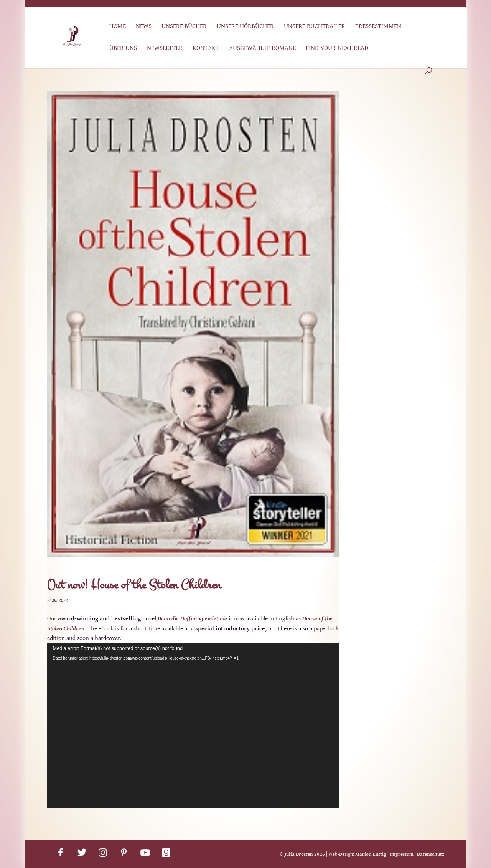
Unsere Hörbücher (245, 27)
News (144, 27)
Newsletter (165, 49)
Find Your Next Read (337, 49)
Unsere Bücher (184, 27)
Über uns (123, 49)
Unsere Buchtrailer (315, 27)
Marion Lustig (371, 854)
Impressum (402, 854)
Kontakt (206, 49)
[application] (193, 726)
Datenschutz (431, 854)
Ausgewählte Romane (262, 49)
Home (118, 27)
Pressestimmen (378, 27)
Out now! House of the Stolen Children (134, 585)
